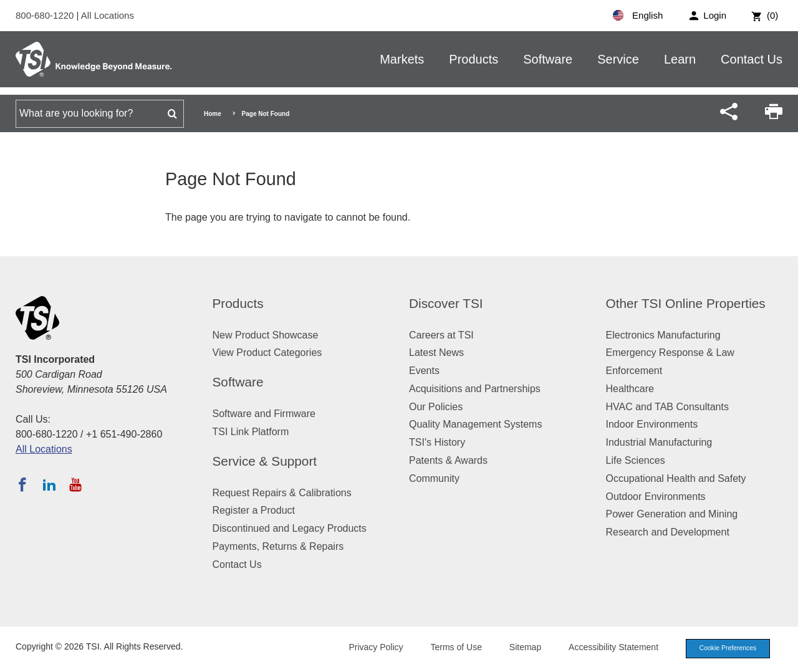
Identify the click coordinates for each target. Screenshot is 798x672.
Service (618, 59)
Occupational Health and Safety (676, 478)
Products (474, 59)
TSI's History (437, 442)
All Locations (108, 15)
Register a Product (254, 510)
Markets (402, 59)
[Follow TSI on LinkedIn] (49, 484)
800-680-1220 (46, 15)
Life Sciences (636, 460)
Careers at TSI (441, 335)
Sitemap (519, 648)
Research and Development (668, 532)
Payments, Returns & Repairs (278, 546)
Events (424, 371)
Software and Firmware (264, 414)
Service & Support (265, 461)
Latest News (436, 353)
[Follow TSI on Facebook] (22, 484)
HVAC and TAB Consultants (667, 407)
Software (548, 59)
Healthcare (630, 389)
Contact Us (752, 59)
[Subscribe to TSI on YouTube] (75, 484)
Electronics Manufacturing (663, 335)
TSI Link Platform (251, 432)
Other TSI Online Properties (686, 303)
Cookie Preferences (724, 649)
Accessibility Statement (607, 648)
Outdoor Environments (656, 497)
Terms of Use (450, 648)
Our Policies (436, 407)
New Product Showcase (266, 335)
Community (434, 478)
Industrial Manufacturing (659, 442)
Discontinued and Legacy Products (290, 528)
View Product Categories (267, 353)
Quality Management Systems (475, 424)
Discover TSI (446, 303)
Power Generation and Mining (672, 514)
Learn (680, 59)
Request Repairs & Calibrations (282, 493)
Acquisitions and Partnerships (475, 389)
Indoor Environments (652, 424)
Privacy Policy (369, 648)
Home (213, 114)
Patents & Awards (448, 460)
